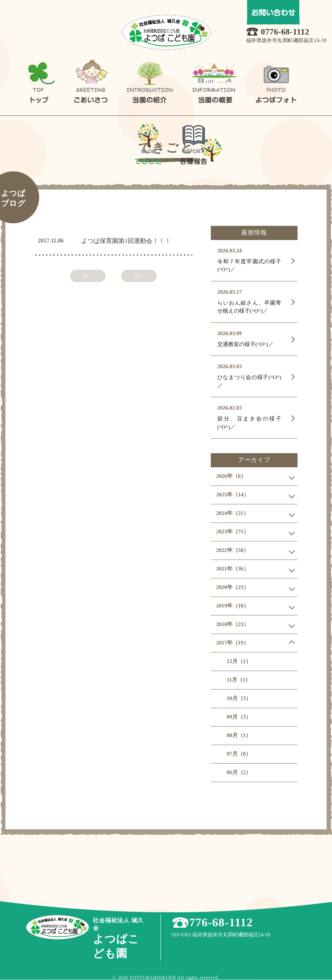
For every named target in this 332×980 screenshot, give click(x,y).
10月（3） (239, 698)
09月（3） (239, 717)
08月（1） (239, 735)
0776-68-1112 (287, 32)
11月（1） (239, 680)
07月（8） (239, 754)
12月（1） (239, 661)
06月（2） (239, 772)
